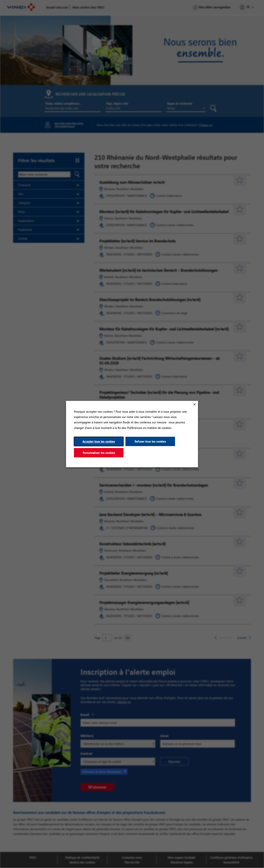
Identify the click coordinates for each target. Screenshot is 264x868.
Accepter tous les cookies (99, 441)
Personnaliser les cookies (99, 453)
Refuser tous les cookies (150, 441)
